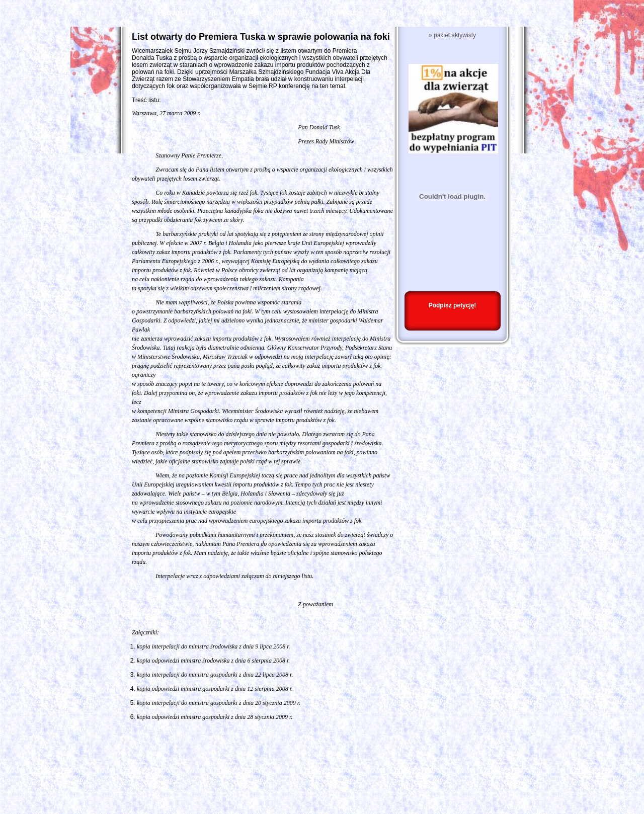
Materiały (291, 13)
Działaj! (392, 13)
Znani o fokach (230, 13)
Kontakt (472, 13)
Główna (172, 13)
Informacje (343, 13)
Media (431, 13)
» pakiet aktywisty (452, 35)
